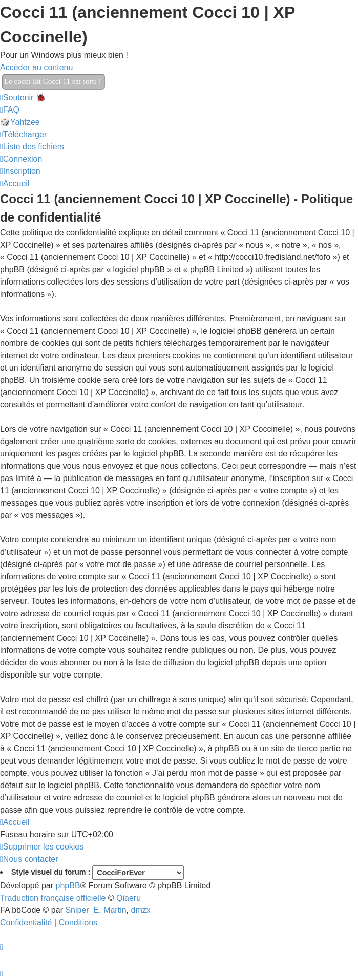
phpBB (68, 886)
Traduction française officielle (53, 898)
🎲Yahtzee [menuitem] (20, 122)
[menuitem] (10, 110)
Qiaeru (129, 898)
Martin (115, 910)
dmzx (140, 910)
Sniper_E (82, 910)
